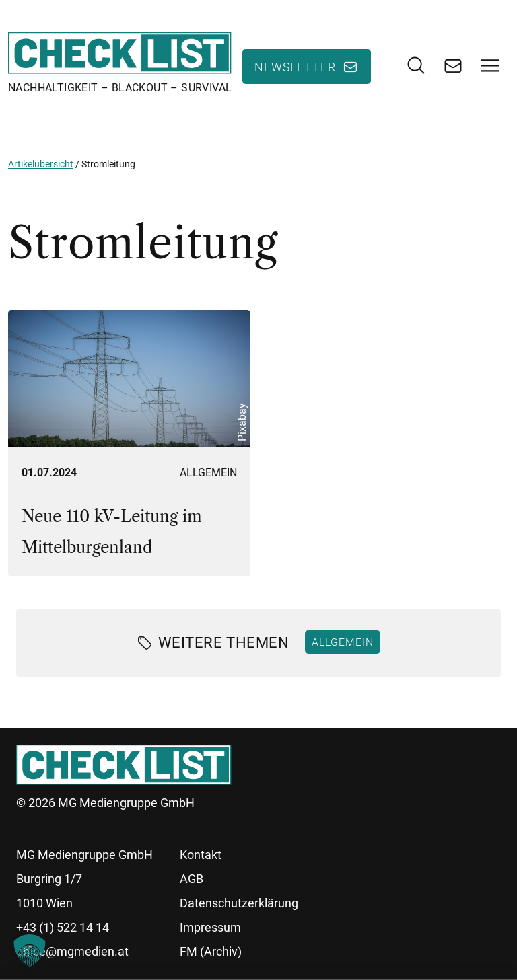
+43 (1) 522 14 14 (63, 927)
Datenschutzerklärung (239, 903)
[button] (30, 950)
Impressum (210, 927)
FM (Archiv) (211, 951)
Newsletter (295, 67)
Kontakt (201, 855)
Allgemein (208, 473)
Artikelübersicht (41, 164)
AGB (192, 879)
